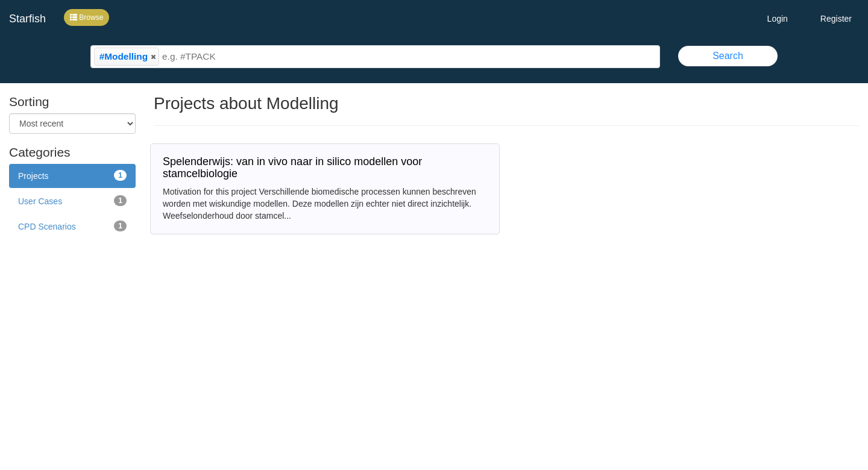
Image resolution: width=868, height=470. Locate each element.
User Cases (72, 201)
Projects (72, 175)
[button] (153, 57)
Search (728, 56)
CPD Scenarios (72, 226)
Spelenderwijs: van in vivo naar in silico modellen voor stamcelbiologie (292, 168)
